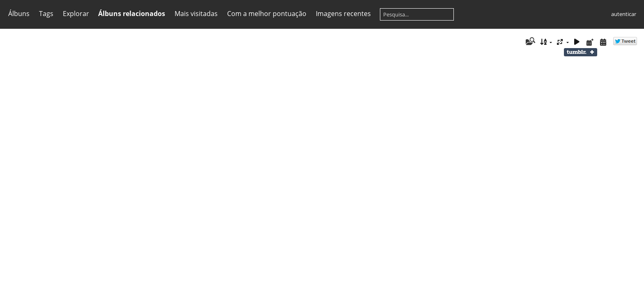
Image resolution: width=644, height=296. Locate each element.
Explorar (76, 14)
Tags (46, 14)
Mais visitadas (196, 14)
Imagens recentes (343, 14)
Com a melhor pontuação (267, 14)
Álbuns (19, 14)
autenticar (624, 14)
